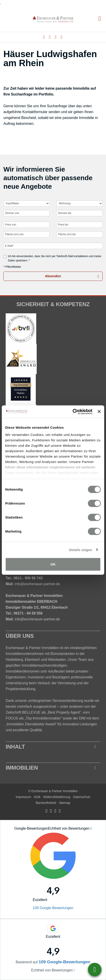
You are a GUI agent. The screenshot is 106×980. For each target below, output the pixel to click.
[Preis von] (26, 225)
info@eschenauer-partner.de (37, 584)
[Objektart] (79, 203)
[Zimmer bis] (79, 213)
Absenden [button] (53, 276)
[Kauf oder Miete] (26, 203)
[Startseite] (53, 19)
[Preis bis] (79, 225)
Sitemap (65, 803)
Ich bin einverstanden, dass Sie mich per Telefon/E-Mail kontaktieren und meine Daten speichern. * (52, 258)
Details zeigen (81, 550)
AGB (37, 797)
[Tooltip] (91, 829)
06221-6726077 (95, 970)
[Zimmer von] (26, 213)
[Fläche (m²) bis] (79, 234)
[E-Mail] (53, 246)
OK (53, 564)
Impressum (23, 797)
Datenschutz (82, 797)
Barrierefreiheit (46, 803)
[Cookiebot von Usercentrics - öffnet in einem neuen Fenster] (73, 412)
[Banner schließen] (99, 412)
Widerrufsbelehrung (57, 797)
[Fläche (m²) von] (26, 234)
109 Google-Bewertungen (53, 908)
